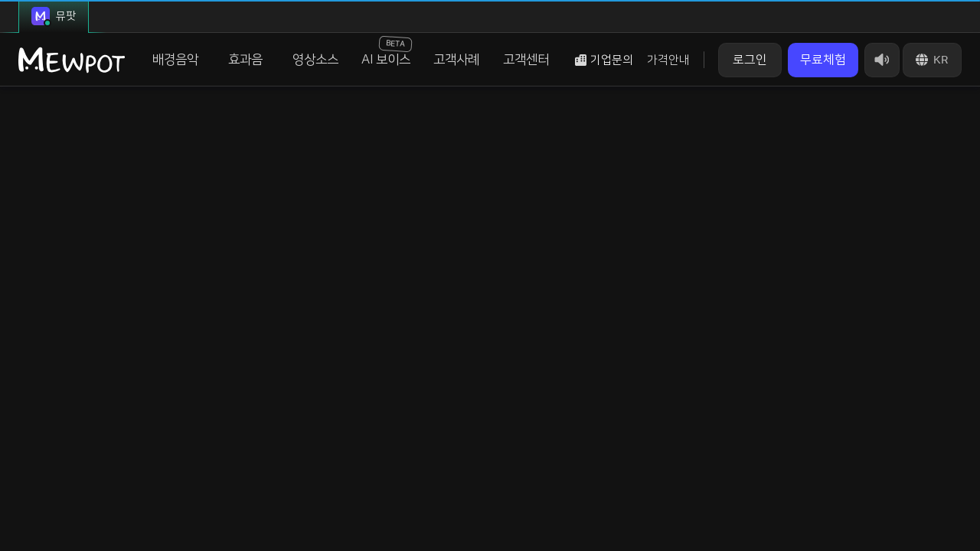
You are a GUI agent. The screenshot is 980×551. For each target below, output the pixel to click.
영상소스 (315, 60)
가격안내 (668, 60)
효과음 (245, 60)
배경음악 (175, 60)
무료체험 (823, 60)
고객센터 (526, 60)
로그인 (750, 60)
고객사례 (456, 60)
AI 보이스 (387, 51)
